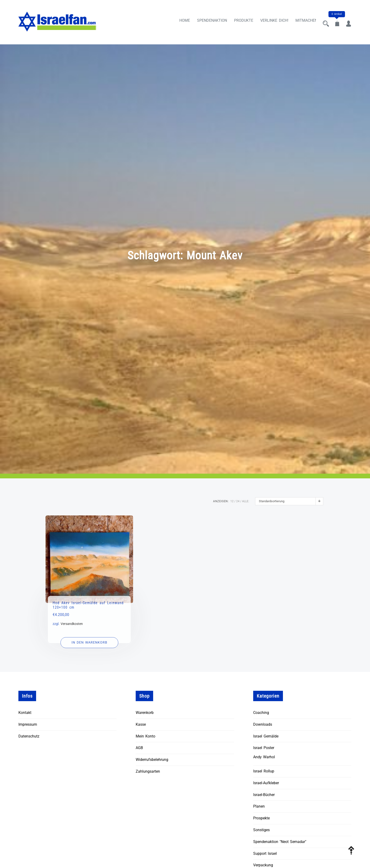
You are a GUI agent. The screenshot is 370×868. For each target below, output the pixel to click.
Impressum (28, 724)
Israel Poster (264, 748)
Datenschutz (29, 736)
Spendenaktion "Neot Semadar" (280, 842)
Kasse (141, 724)
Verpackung (263, 865)
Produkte (239, 22)
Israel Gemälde (266, 736)
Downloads (263, 724)
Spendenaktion (208, 22)
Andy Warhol (264, 757)
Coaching (261, 713)
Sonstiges (261, 830)
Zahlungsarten (148, 771)
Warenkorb (145, 713)
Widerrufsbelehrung (152, 760)
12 (232, 501)
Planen (259, 807)
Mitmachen (302, 22)
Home (180, 22)
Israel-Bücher (264, 795)
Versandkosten (72, 624)
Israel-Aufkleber (266, 783)
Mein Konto (145, 736)
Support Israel (265, 853)
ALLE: (246, 501)
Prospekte (261, 818)
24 (238, 501)
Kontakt (25, 713)
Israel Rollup (264, 771)
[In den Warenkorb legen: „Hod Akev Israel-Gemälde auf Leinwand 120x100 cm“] (89, 643)
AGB (139, 748)
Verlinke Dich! (270, 22)
